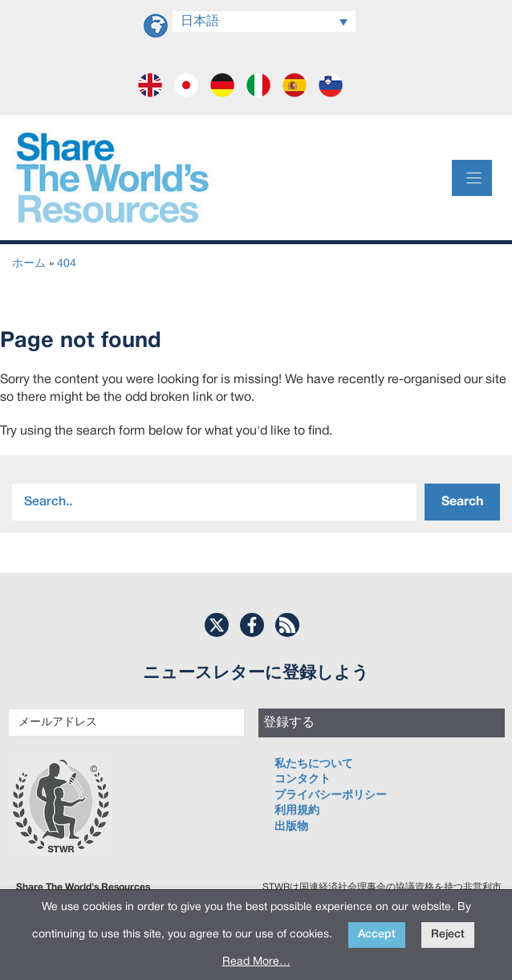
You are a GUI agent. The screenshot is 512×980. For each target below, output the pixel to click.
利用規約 (297, 811)
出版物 (291, 827)
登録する (289, 723)
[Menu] (472, 178)
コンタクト (303, 780)
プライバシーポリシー (331, 796)
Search (462, 502)
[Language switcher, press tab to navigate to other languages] (264, 22)
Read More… (256, 962)
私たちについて (314, 764)
